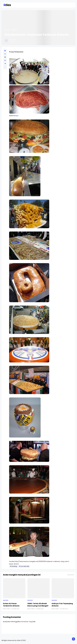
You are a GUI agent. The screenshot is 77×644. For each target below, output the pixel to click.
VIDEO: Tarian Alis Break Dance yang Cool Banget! (38, 605)
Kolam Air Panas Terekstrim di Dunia (11, 605)
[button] (5, 67)
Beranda (7, 30)
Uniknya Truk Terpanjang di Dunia (62, 605)
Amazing (15, 30)
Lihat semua (71, 575)
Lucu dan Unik (25, 566)
